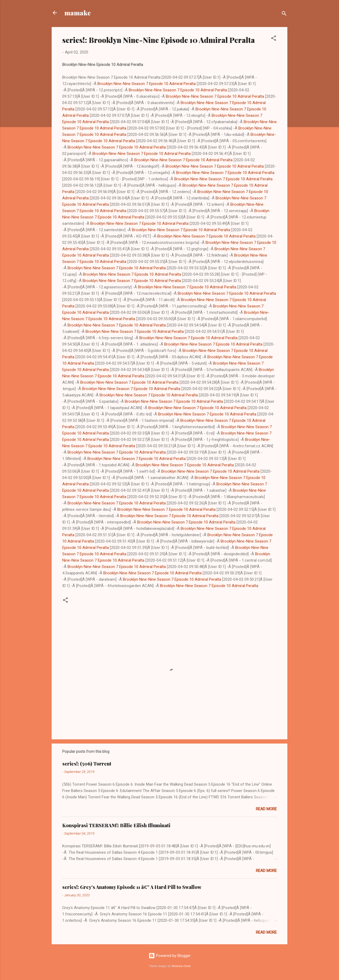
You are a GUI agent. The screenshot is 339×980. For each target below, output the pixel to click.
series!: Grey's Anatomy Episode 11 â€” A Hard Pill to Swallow (132, 887)
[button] (274, 39)
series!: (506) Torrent (87, 764)
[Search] (284, 14)
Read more (266, 809)
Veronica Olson (181, 966)
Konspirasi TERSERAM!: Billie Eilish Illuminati (116, 825)
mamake (78, 13)
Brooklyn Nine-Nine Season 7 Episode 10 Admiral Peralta (147, 84)
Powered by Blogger (170, 956)
